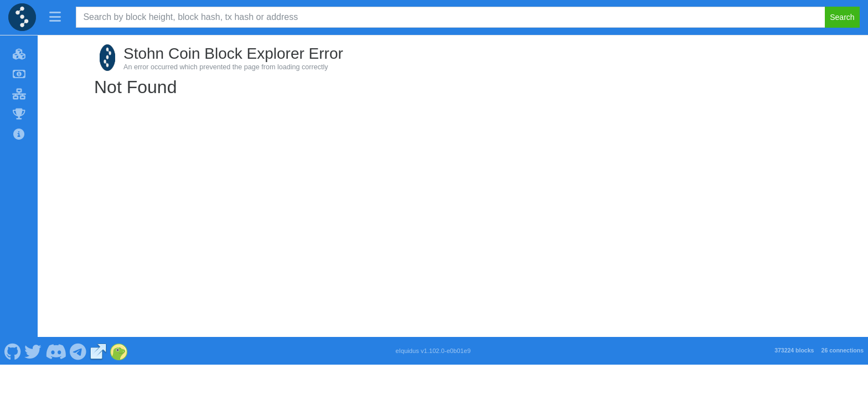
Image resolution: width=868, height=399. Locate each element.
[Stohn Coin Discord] (56, 350)
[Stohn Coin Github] (12, 350)
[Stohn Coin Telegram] (78, 350)
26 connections (843, 350)
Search (842, 17)
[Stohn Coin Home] (22, 17)
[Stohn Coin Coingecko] (119, 350)
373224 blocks (794, 350)
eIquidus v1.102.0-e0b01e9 (433, 351)
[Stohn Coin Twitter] (33, 350)
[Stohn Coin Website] (99, 350)
